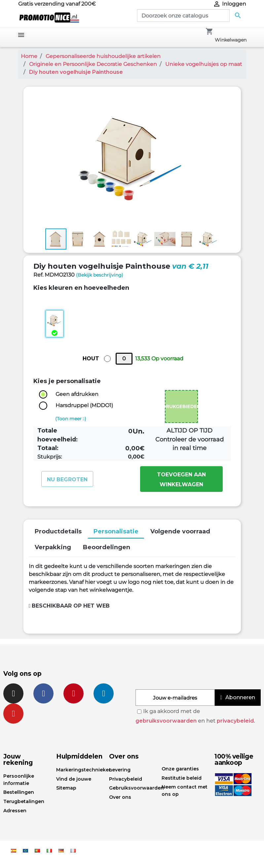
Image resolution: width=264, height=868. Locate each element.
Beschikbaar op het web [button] (69, 606)
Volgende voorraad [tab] (180, 531)
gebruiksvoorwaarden (166, 721)
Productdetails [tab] (58, 531)
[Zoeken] (183, 15)
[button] (230, 98)
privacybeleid (235, 721)
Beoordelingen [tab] (107, 547)
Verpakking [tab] (53, 547)
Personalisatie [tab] (116, 531)
